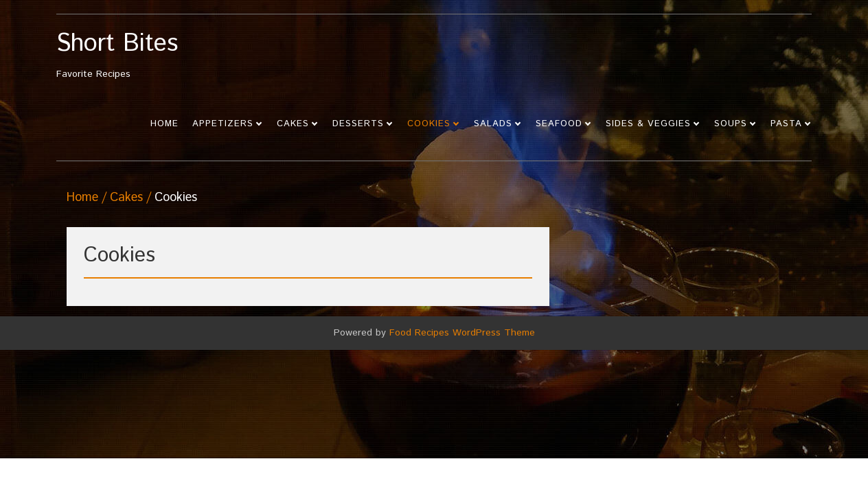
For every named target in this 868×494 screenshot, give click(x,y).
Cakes (293, 124)
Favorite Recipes (151, 56)
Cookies (429, 124)
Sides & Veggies (648, 124)
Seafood (559, 124)
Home (164, 124)
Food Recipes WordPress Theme (462, 333)
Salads (493, 124)
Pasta (786, 124)
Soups (731, 124)
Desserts (358, 124)
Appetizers (223, 124)
